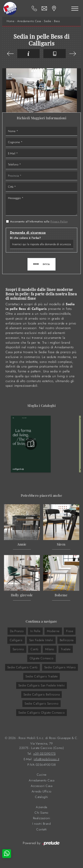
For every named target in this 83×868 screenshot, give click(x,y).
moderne (53, 631)
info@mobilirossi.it (46, 759)
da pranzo (17, 631)
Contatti (41, 829)
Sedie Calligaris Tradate (41, 676)
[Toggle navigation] (75, 8)
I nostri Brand (41, 824)
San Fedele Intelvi (41, 640)
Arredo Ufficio (42, 791)
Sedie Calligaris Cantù (22, 667)
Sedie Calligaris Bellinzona (42, 694)
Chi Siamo (41, 813)
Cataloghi (41, 797)
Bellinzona (67, 640)
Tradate (66, 649)
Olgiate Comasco (42, 658)
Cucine (42, 775)
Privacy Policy (59, 222)
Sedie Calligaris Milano (60, 667)
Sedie (48, 21)
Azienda (41, 807)
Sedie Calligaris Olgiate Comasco (41, 713)
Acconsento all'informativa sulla (39, 222)
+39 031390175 (44, 754)
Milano (50, 649)
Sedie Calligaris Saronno (41, 703)
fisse (70, 631)
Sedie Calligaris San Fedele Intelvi (42, 685)
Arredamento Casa (29, 21)
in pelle (35, 631)
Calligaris (16, 640)
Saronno (18, 649)
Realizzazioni (42, 818)
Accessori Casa (41, 786)
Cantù (35, 649)
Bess (57, 21)
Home (11, 21)
